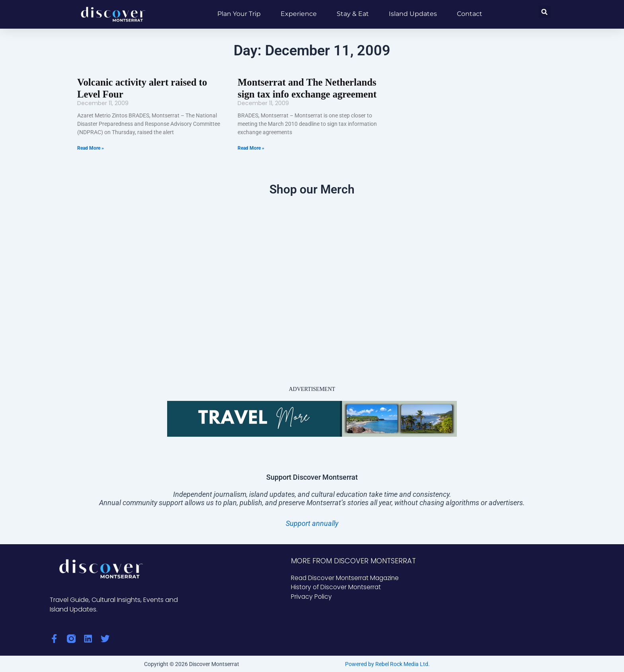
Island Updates (413, 14)
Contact (470, 14)
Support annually (312, 523)
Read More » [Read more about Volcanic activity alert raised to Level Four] (91, 147)
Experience (299, 14)
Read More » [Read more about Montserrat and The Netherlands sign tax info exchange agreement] (251, 147)
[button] (545, 12)
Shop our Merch (312, 189)
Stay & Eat (353, 14)
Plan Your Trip (239, 14)
